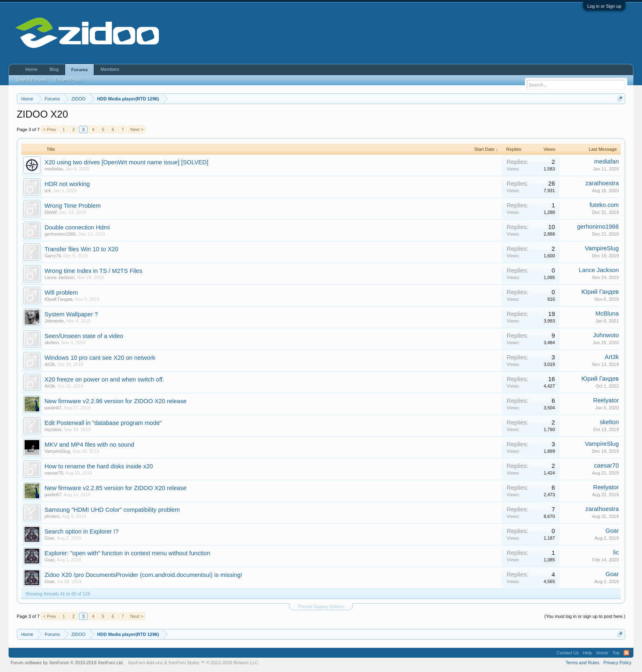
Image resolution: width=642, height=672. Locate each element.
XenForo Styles (184, 663)
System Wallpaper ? (71, 314)
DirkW (51, 212)
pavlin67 (53, 408)
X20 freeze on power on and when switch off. (104, 379)
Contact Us (567, 653)
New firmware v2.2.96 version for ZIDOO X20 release (116, 401)
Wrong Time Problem (73, 206)
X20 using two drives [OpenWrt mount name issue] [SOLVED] (127, 162)
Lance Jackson (60, 277)
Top (616, 653)
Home (31, 69)
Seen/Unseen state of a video (84, 336)
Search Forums (31, 80)
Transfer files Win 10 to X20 (81, 249)
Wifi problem (61, 293)
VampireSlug (602, 248)
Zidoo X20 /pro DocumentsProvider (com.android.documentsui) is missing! (144, 575)
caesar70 (54, 473)
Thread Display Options (321, 606)
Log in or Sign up (604, 6)
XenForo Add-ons (145, 663)
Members (110, 69)
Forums (79, 70)
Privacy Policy (617, 663)
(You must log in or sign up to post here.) (585, 616)
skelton (52, 343)
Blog (54, 69)
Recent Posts (68, 80)
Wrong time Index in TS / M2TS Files (94, 271)
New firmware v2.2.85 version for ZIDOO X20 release (116, 488)
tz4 (48, 191)
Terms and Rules (582, 663)
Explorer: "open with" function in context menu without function (128, 553)
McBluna (607, 313)
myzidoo (53, 429)
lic (616, 552)
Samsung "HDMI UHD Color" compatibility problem (112, 510)
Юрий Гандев (59, 299)
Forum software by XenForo (67, 663)
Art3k (50, 364)
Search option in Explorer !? (82, 531)
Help (588, 653)
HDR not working (67, 184)
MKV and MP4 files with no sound (89, 445)
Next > (137, 129)
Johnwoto (54, 321)
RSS (626, 653)
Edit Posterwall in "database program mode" (103, 423)
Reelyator (606, 400)
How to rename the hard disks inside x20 (99, 466)
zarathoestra (602, 183)
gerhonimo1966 (60, 234)
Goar (50, 538)
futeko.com (604, 205)
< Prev (50, 129)
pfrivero (52, 516)
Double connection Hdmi (77, 227)
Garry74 (53, 256)
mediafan (54, 169)
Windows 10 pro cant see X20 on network (100, 358)
